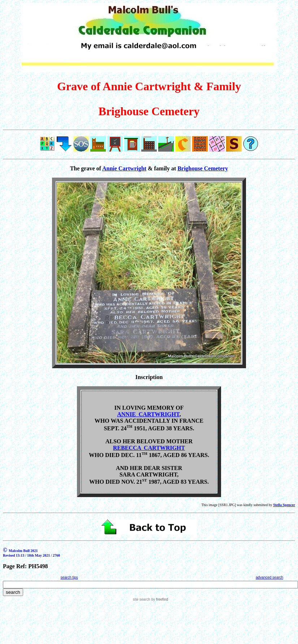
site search (142, 599)
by (159, 599)
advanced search (269, 577)
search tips (69, 577)
